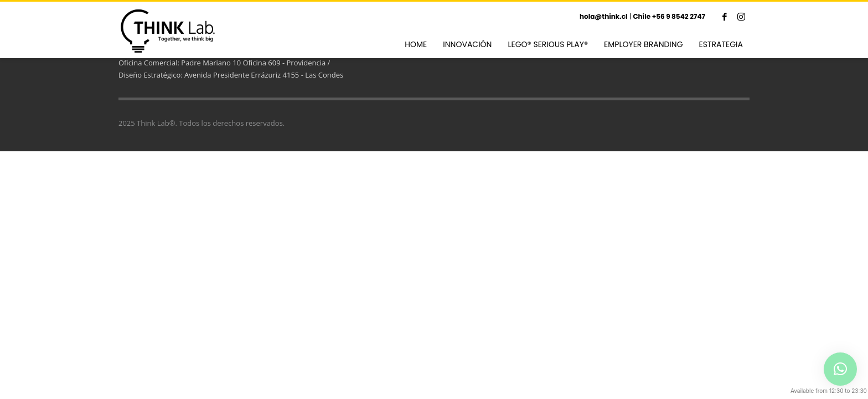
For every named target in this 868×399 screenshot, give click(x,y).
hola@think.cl (604, 16)
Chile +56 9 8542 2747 (669, 16)
